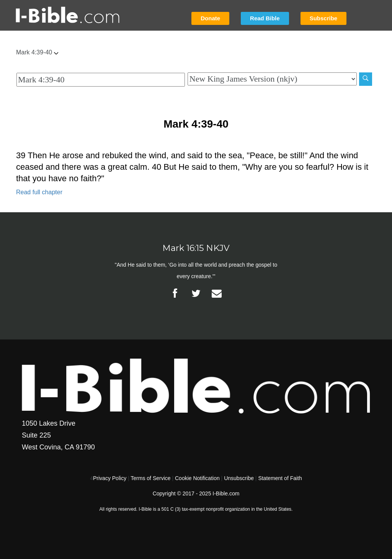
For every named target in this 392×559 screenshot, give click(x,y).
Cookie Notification (197, 478)
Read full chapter (39, 192)
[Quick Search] (101, 80)
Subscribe (324, 18)
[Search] (366, 79)
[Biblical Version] (272, 79)
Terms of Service (150, 478)
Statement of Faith (280, 478)
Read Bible (265, 18)
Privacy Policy (110, 478)
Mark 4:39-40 (37, 52)
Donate (210, 18)
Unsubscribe (239, 478)
